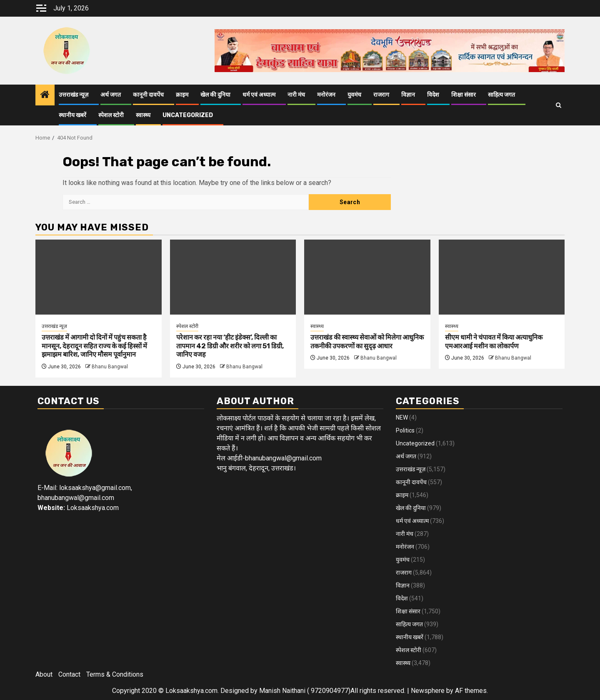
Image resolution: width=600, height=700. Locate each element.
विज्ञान (408, 95)
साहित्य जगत (501, 95)
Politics (405, 430)
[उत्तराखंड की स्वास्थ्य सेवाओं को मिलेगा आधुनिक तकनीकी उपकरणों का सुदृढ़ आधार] (367, 277)
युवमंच (354, 95)
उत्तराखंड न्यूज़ (74, 95)
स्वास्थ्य (143, 115)
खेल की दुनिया (215, 95)
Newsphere (428, 691)
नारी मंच (296, 95)
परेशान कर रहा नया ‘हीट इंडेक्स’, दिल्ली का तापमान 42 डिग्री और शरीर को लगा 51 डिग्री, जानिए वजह (230, 346)
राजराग (381, 95)
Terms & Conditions (115, 674)
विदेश (433, 95)
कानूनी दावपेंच (148, 95)
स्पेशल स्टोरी (111, 115)
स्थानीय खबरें (72, 115)
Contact (69, 674)
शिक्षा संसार (464, 95)
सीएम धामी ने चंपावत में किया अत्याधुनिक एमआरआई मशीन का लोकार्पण (494, 342)
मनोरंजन (326, 95)
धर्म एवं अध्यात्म (259, 95)
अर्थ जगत (111, 95)
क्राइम (182, 95)
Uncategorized (188, 115)
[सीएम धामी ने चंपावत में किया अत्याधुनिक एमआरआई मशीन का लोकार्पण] (502, 277)
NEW (402, 417)
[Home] (45, 95)
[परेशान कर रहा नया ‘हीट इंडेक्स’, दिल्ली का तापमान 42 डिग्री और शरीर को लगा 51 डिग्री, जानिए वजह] (233, 277)
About (44, 674)
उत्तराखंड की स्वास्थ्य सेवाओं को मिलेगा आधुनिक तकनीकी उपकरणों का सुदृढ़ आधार (367, 342)
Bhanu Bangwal (110, 367)
